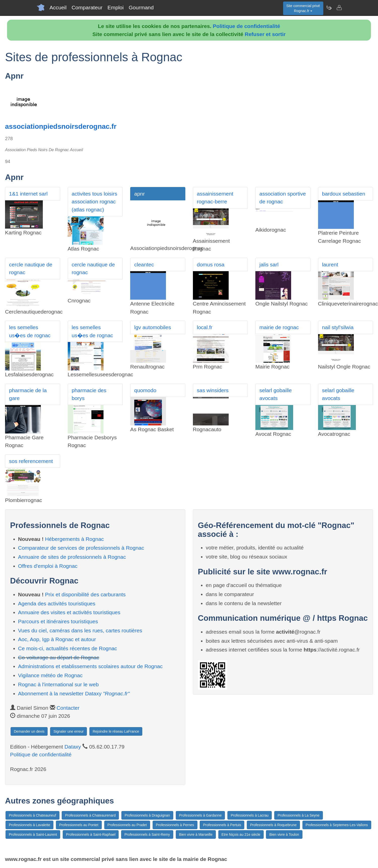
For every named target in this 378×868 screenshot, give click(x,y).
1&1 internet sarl (28, 194)
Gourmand (141, 7)
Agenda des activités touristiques (57, 603)
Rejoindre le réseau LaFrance (116, 731)
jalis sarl (269, 265)
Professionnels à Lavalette (29, 825)
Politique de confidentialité (246, 26)
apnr (140, 194)
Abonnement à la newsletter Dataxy (74, 693)
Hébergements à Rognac (74, 539)
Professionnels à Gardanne (200, 815)
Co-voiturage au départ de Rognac (59, 657)
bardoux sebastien (344, 194)
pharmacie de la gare (28, 394)
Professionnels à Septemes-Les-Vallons (337, 825)
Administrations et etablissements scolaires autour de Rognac (90, 666)
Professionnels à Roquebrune (273, 825)
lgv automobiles (153, 327)
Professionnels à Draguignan (147, 815)
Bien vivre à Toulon (284, 834)
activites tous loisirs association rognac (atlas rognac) (95, 202)
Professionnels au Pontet (79, 825)
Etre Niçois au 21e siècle (241, 834)
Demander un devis (29, 731)
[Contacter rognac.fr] (339, 8)
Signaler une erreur (68, 731)
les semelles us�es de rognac (30, 331)
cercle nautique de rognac (31, 269)
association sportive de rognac (283, 198)
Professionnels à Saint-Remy (147, 834)
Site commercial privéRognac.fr (303, 8)
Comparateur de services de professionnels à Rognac (81, 548)
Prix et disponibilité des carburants (85, 594)
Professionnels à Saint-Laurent (33, 834)
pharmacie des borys (89, 394)
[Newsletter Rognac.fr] (329, 8)
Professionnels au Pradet (127, 825)
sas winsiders (213, 390)
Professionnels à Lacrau (250, 815)
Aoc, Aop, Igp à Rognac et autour (57, 639)
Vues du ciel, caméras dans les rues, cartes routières (80, 630)
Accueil (58, 7)
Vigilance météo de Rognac (50, 675)
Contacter (68, 708)
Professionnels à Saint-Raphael (91, 834)
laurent (330, 265)
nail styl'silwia (338, 327)
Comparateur (87, 7)
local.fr (205, 327)
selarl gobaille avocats (276, 394)
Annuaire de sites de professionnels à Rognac (72, 557)
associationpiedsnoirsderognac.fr (61, 126)
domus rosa (211, 265)
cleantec (144, 265)
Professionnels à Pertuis (222, 825)
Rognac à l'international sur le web (58, 684)
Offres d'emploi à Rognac (48, 566)
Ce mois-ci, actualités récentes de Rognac (68, 648)
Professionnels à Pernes (175, 825)
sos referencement (31, 461)
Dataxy (73, 747)
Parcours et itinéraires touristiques (58, 621)
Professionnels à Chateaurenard (90, 815)
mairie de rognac (279, 327)
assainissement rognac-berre (215, 198)
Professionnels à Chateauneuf (32, 815)
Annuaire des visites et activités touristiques (69, 612)
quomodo (145, 390)
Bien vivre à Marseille (196, 834)
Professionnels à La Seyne (299, 815)
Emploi (116, 7)
